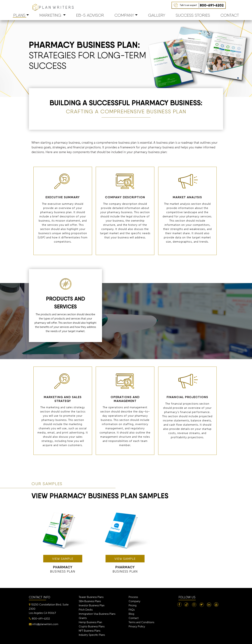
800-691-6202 (202, 5)
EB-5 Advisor (90, 15)
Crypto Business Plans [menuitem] (92, 626)
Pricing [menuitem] (133, 605)
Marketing (50, 15)
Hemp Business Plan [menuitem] (90, 622)
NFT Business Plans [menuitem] (90, 631)
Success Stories (193, 15)
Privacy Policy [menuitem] (137, 626)
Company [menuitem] (134, 601)
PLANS (19, 15)
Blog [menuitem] (131, 614)
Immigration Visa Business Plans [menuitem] (97, 614)
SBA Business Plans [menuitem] (90, 601)
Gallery (157, 15)
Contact (230, 15)
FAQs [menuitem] (132, 610)
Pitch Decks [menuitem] (86, 610)
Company (124, 15)
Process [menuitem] (133, 597)
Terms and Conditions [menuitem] (141, 622)
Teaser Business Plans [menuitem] (91, 597)
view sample (63, 559)
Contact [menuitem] (134, 618)
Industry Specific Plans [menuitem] (92, 635)
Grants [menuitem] (83, 618)
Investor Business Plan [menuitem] (92, 605)
